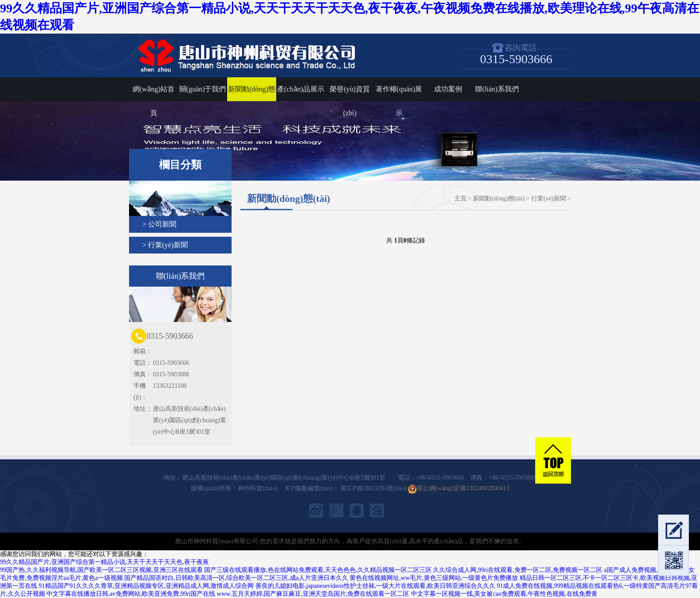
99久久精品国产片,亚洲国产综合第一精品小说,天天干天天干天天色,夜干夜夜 (105, 562)
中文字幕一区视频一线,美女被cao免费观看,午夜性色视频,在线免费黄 (504, 594)
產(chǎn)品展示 (301, 89)
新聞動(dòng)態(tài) (252, 93)
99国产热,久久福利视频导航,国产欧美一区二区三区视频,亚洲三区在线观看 (101, 570)
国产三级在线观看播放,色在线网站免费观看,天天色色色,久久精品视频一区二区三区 (318, 570)
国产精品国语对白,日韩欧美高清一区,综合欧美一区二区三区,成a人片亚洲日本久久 (236, 578)
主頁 (460, 199)
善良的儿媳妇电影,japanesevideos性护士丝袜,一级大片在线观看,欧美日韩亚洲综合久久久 (375, 586)
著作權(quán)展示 (399, 93)
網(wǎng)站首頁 (154, 93)
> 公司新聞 (159, 224)
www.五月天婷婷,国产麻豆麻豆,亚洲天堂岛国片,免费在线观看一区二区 (313, 594)
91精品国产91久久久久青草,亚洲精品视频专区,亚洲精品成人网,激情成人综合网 (146, 586)
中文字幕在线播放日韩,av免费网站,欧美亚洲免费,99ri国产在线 (131, 594)
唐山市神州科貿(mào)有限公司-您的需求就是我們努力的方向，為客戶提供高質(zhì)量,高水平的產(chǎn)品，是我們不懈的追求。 (350, 541)
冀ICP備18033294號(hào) (373, 488)
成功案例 (448, 89)
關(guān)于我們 (203, 89)
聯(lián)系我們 (497, 89)
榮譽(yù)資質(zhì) (350, 93)
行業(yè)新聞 (549, 199)
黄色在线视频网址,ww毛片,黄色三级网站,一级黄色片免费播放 (434, 578)
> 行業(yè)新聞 (165, 245)
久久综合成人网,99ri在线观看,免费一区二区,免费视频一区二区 (518, 570)
